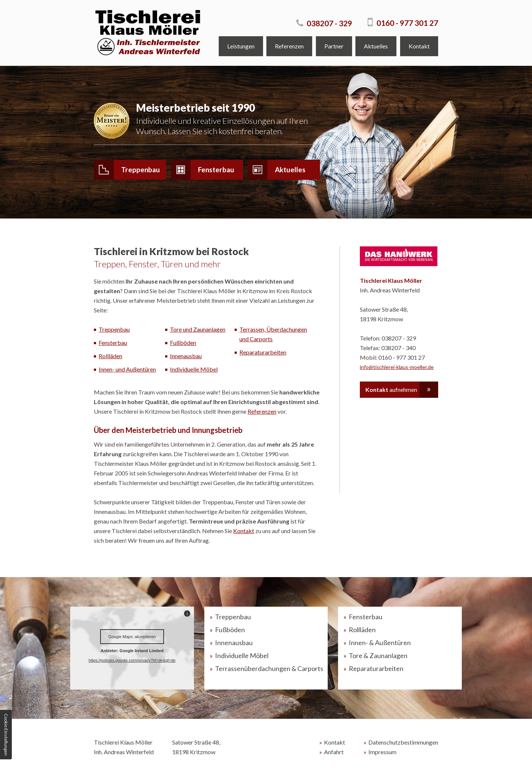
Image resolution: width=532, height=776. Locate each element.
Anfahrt (334, 753)
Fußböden (183, 343)
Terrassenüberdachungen (269, 669)
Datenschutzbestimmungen (403, 743)
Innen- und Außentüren (127, 370)
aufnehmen (391, 390)
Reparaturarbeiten (263, 353)
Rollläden (110, 357)
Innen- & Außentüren (380, 643)
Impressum (382, 753)
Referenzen (289, 46)
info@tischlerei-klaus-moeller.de (397, 368)
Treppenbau (127, 170)
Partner (334, 46)
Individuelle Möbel (194, 370)
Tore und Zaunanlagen (198, 330)
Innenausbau (186, 357)
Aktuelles (376, 46)
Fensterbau (202, 170)
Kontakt (419, 46)
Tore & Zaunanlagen (378, 656)
